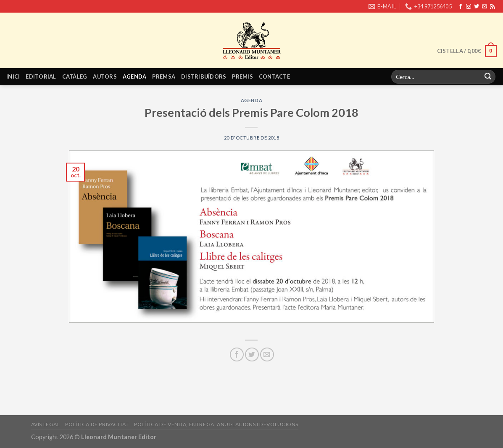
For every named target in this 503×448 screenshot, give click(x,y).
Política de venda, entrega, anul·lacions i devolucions (216, 424)
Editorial (41, 76)
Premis (242, 76)
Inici (13, 76)
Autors (105, 76)
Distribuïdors (204, 76)
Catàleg (75, 76)
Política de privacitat (97, 424)
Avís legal (46, 424)
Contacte (274, 76)
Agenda (135, 76)
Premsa (164, 76)
